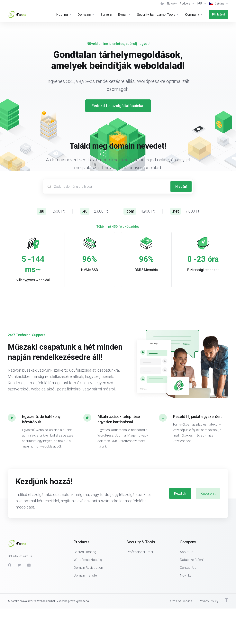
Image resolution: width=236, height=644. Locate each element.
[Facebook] (10, 555)
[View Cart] (162, 4)
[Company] (194, 15)
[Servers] (106, 15)
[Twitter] (19, 555)
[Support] (187, 4)
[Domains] (86, 15)
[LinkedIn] (29, 555)
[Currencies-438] (202, 4)
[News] (172, 4)
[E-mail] (124, 15)
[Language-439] (218, 4)
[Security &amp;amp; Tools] (158, 15)
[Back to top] (226, 590)
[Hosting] (64, 15)
